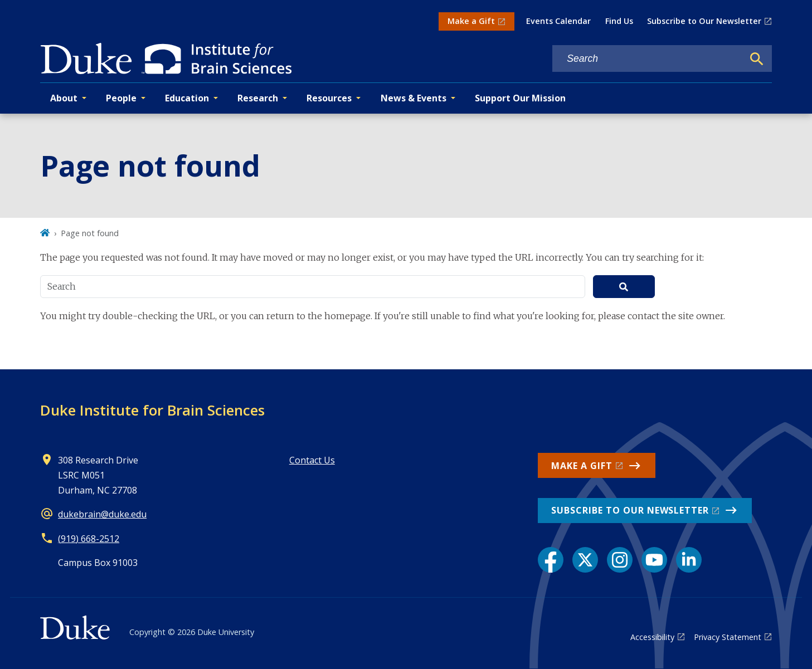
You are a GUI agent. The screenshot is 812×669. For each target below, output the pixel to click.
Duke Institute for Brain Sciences (152, 410)
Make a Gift (471, 21)
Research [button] (258, 98)
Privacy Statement (728, 637)
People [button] (121, 98)
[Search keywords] (648, 59)
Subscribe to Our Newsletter (704, 21)
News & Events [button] (414, 98)
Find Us (619, 21)
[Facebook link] (551, 560)
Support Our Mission (520, 98)
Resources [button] (329, 98)
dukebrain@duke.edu (102, 514)
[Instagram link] (620, 560)
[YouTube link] (654, 560)
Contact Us (312, 460)
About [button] (64, 98)
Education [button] (187, 98)
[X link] (585, 560)
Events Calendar (558, 21)
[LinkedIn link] (689, 560)
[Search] (757, 59)
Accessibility (652, 637)
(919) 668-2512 (89, 539)
